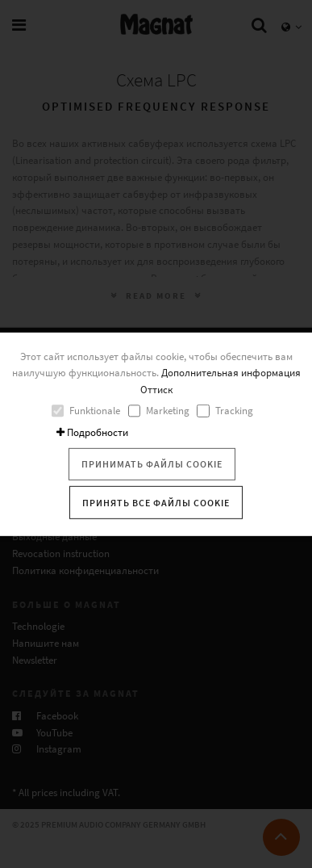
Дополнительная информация (231, 373)
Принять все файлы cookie (156, 502)
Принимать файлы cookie (152, 464)
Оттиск (156, 390)
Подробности (92, 432)
